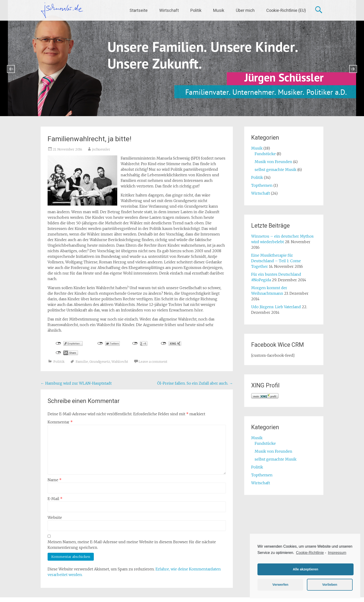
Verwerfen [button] (280, 585)
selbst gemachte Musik (276, 170)
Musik (219, 10)
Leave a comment (153, 362)
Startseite (139, 10)
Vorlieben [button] (330, 585)
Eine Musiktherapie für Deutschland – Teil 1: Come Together (276, 261)
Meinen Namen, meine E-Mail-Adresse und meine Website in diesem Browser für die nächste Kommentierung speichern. (132, 545)
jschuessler (101, 149)
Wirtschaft (169, 10)
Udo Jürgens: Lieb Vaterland (276, 307)
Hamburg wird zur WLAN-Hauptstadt (76, 383)
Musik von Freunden (273, 162)
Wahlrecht (120, 362)
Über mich (245, 10)
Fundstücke (265, 154)
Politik (196, 10)
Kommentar (60, 422)
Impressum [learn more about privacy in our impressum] (337, 553)
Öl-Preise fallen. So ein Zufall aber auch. (195, 383)
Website (55, 517)
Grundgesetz (100, 362)
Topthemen (262, 185)
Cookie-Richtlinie (310, 553)
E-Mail (55, 499)
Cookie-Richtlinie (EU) (286, 10)
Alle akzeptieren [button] (305, 569)
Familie (82, 362)
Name (55, 480)
